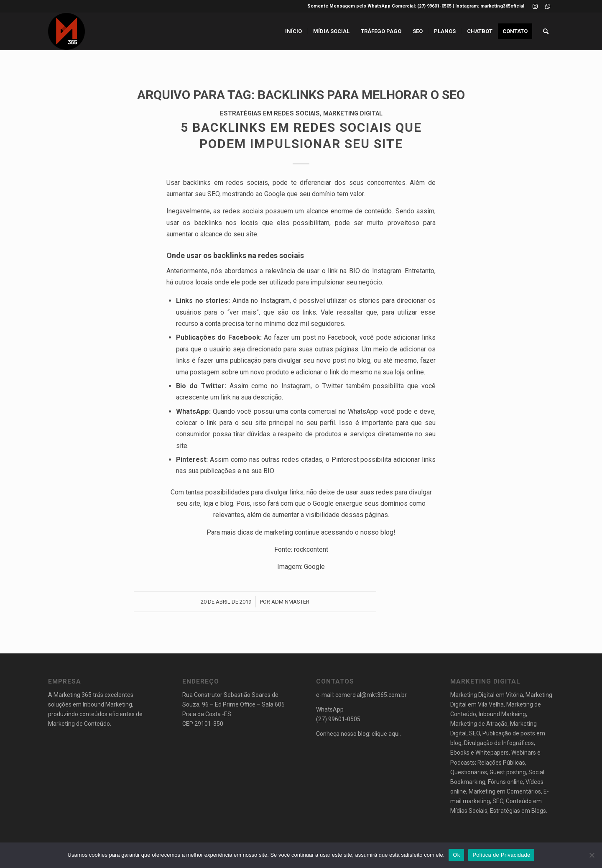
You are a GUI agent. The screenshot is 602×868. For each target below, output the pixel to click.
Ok (456, 855)
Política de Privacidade (501, 855)
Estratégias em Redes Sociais (270, 114)
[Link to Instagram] (535, 6)
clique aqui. (386, 734)
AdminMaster (290, 602)
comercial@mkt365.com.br (371, 695)
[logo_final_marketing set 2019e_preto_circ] (66, 31)
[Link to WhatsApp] (548, 6)
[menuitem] (293, 31)
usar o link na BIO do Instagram (354, 271)
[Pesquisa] (546, 31)
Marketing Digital (353, 114)
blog (387, 532)
